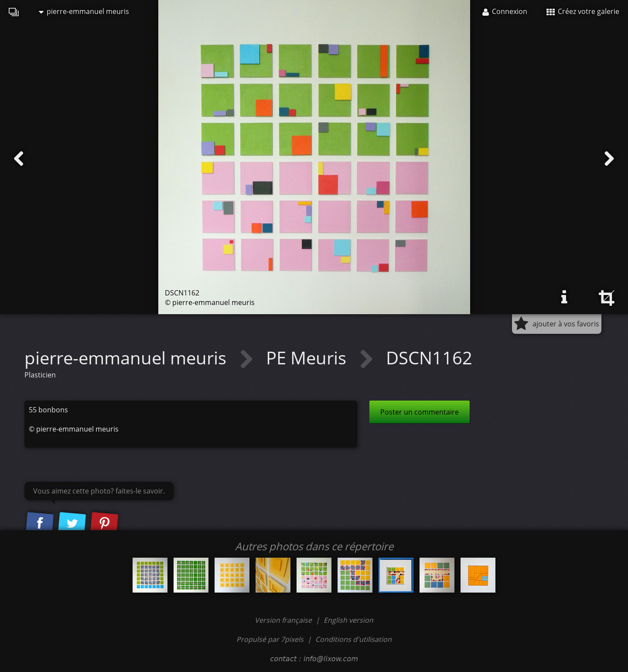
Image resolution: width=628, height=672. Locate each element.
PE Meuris (308, 358)
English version (348, 620)
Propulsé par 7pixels (270, 639)
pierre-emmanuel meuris (84, 11)
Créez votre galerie (583, 11)
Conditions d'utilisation (353, 639)
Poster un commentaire (420, 412)
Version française (284, 620)
